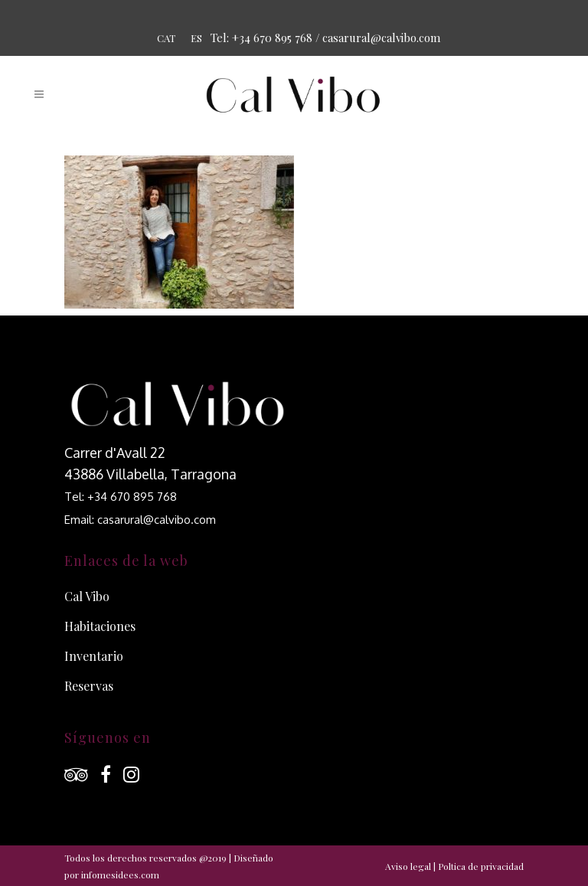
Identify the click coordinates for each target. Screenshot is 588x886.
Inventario (94, 656)
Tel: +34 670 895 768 (121, 497)
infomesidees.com (120, 875)
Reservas (89, 686)
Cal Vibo (87, 596)
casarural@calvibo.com (381, 38)
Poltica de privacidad (481, 866)
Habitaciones (100, 626)
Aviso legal (408, 866)
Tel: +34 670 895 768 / (265, 38)
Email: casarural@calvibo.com (140, 520)
